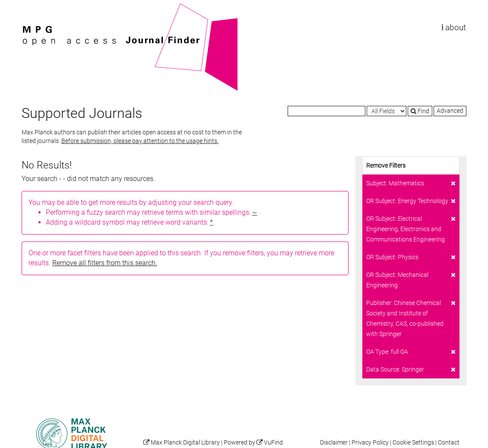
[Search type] (387, 111)
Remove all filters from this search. (105, 263)
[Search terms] (326, 111)
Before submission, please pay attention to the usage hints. (140, 141)
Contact (449, 443)
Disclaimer (334, 443)
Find (420, 111)
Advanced (450, 111)
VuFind (35, 7)
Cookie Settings (413, 443)
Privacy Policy (370, 443)
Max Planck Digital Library (185, 443)
